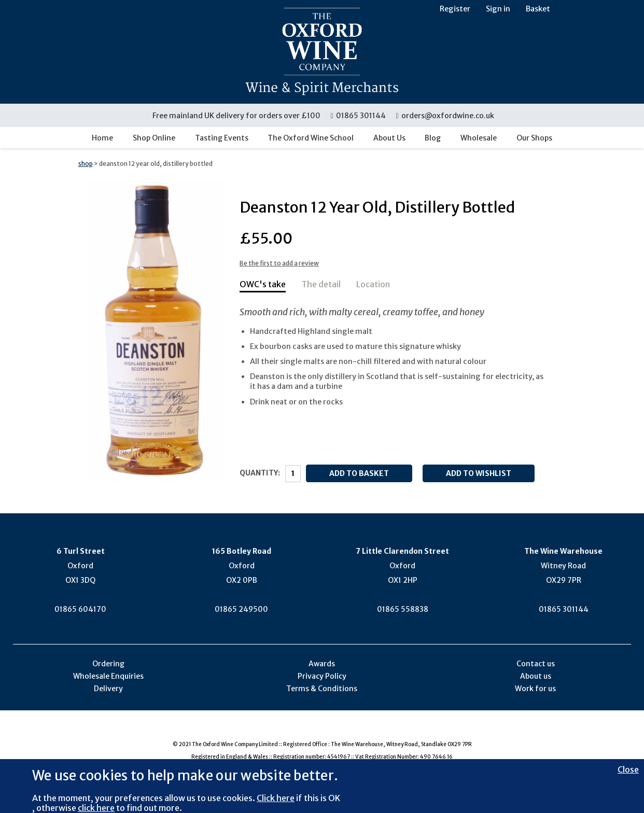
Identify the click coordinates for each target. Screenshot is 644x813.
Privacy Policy (322, 676)
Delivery (108, 689)
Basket (538, 9)
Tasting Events (222, 138)
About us (536, 676)
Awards (322, 664)
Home (102, 138)
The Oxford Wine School (311, 138)
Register (455, 9)
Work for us (535, 689)
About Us (389, 138)
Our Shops (534, 138)
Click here (276, 798)
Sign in (498, 9)
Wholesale (479, 138)
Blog (433, 138)
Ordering (108, 664)
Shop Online (154, 138)
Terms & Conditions (322, 689)
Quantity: (260, 473)
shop (86, 164)
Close (628, 769)
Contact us (536, 664)
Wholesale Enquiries (108, 676)
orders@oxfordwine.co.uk (445, 116)
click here (96, 808)
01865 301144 (359, 116)
